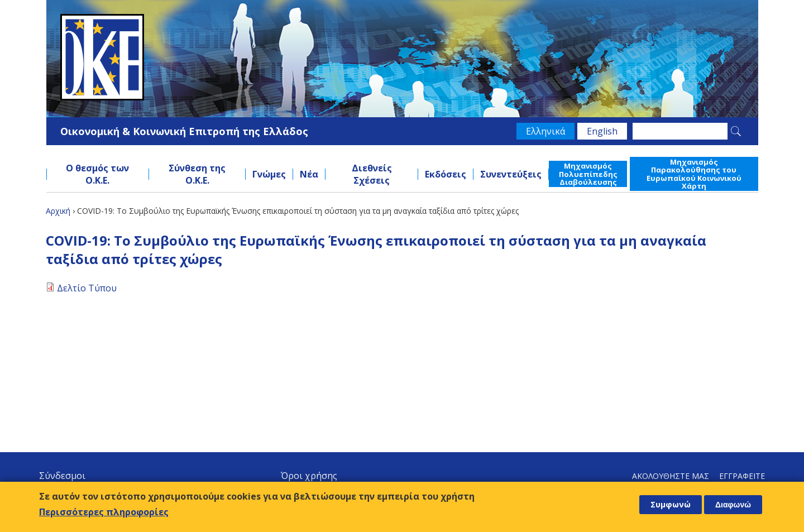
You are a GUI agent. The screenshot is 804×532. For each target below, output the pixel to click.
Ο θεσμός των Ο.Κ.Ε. (97, 174)
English (602, 131)
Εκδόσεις (446, 174)
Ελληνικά (545, 131)
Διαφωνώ (733, 505)
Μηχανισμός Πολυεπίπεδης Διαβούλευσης (588, 174)
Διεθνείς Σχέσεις (372, 174)
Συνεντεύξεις (511, 174)
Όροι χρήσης (309, 476)
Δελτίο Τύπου (87, 288)
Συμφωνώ (671, 504)
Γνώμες (269, 174)
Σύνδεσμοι (62, 476)
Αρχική (58, 211)
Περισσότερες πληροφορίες (104, 512)
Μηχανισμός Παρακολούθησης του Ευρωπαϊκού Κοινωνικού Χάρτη (694, 174)
